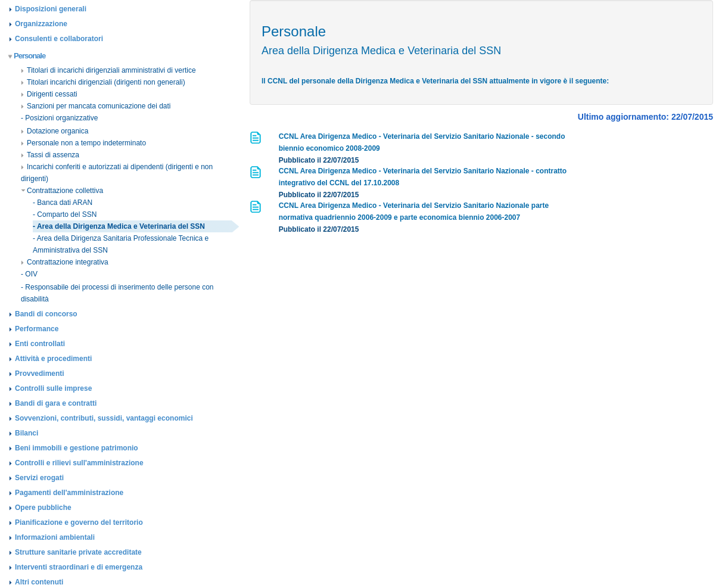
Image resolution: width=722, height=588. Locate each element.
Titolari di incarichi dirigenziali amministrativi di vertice (108, 70)
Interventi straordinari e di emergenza (79, 567)
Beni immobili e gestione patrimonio (77, 448)
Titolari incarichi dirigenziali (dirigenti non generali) (103, 82)
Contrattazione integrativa (65, 262)
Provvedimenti (40, 374)
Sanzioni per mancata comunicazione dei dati (96, 106)
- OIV (29, 274)
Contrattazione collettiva (62, 191)
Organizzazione (41, 24)
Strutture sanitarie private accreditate (78, 552)
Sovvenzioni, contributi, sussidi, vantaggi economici (104, 418)
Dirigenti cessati (49, 94)
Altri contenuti (39, 582)
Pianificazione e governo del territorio (79, 522)
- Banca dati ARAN (63, 203)
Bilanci (27, 433)
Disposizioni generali (51, 9)
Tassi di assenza (50, 155)
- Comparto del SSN (65, 214)
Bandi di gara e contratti (56, 403)
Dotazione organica (55, 131)
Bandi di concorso (46, 314)
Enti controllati (40, 344)
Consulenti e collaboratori (59, 39)
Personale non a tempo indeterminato (83, 143)
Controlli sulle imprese (53, 388)
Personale (27, 56)
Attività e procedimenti (53, 359)
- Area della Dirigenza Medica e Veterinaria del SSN (119, 226)
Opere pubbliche (43, 508)
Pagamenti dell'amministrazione (69, 493)
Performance (37, 329)
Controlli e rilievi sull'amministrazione (79, 463)
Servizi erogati (39, 478)
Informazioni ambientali (55, 537)
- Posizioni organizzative (59, 118)
